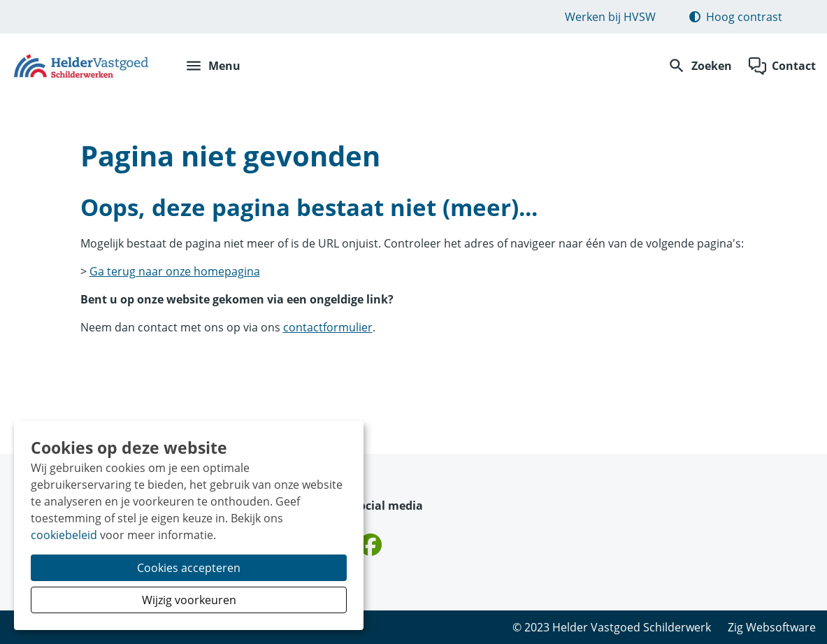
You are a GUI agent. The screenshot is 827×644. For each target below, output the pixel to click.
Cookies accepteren (189, 568)
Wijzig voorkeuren (189, 600)
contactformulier (328, 327)
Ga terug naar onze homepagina (175, 271)
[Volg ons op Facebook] (371, 545)
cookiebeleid (64, 535)
